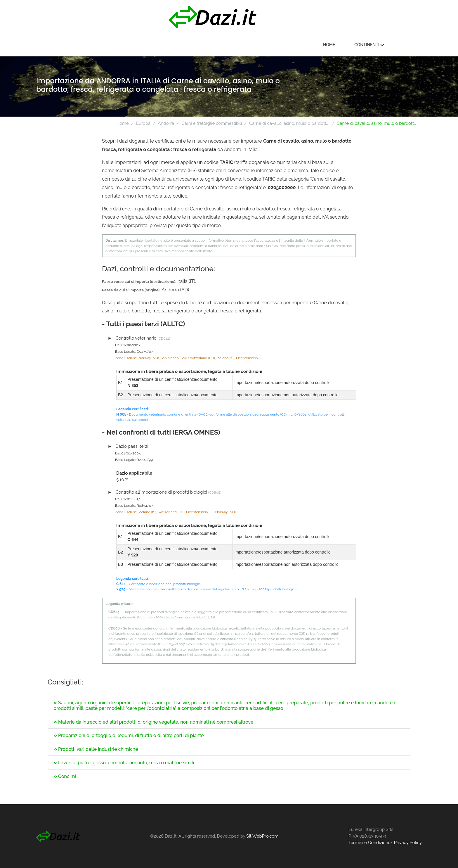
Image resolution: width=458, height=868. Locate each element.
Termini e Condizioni (369, 843)
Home (358, 45)
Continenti (398, 45)
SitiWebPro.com (262, 836)
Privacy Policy (408, 843)
